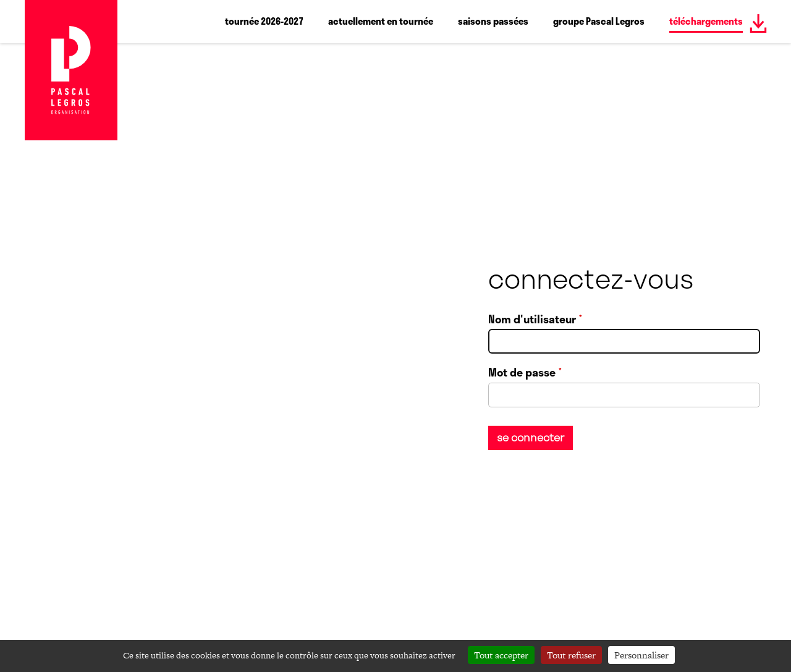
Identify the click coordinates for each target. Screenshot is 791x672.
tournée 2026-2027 (264, 21)
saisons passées (493, 21)
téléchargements (706, 21)
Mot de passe (522, 373)
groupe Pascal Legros (599, 21)
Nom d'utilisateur (532, 319)
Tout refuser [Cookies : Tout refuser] (571, 655)
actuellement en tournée (381, 21)
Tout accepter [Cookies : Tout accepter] (501, 655)
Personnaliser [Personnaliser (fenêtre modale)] (641, 655)
